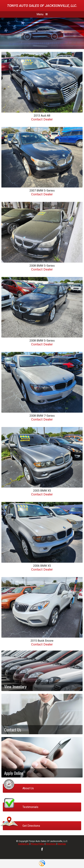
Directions (51, 844)
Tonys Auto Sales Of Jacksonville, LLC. (42, 6)
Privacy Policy (38, 844)
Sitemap (62, 844)
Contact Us (24, 844)
